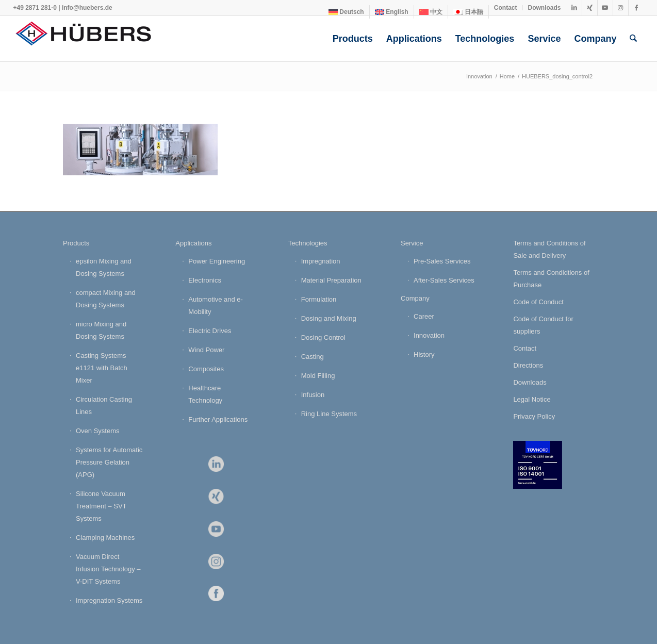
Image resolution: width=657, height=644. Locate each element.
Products (76, 243)
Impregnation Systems (109, 600)
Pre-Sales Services (442, 261)
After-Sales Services (444, 280)
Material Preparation (331, 280)
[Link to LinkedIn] (574, 8)
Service (412, 243)
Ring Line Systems (329, 414)
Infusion (313, 395)
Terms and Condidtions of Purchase (551, 279)
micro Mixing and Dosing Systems (101, 330)
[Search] (633, 39)
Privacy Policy (534, 416)
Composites (206, 369)
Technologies (308, 243)
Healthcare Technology (205, 394)
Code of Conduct (538, 302)
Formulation (319, 299)
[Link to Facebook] (636, 8)
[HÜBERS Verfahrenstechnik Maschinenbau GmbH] (90, 39)
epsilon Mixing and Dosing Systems (104, 267)
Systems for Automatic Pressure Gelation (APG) (109, 462)
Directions (528, 365)
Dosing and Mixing (329, 318)
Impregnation (321, 261)
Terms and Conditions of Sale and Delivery (549, 249)
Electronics (205, 280)
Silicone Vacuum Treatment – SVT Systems (101, 506)
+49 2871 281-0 (35, 8)
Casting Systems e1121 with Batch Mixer (102, 368)
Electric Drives (210, 331)
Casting (313, 357)
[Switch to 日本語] (468, 12)
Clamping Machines (105, 538)
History (424, 354)
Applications (193, 243)
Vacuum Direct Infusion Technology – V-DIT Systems (108, 569)
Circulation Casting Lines (104, 406)
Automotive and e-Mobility (216, 306)
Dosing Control (323, 337)
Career (424, 316)
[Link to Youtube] (605, 8)
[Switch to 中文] (431, 12)
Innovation (429, 335)
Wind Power (206, 350)
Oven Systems (98, 431)
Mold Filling (318, 376)
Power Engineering (217, 261)
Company (415, 298)
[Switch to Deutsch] (346, 12)
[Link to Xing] (590, 8)
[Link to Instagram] (621, 8)
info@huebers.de (87, 8)
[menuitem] (347, 12)
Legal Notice (532, 399)
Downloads (545, 8)
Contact (506, 8)
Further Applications (218, 419)
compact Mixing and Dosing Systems (106, 299)
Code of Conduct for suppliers (543, 325)
